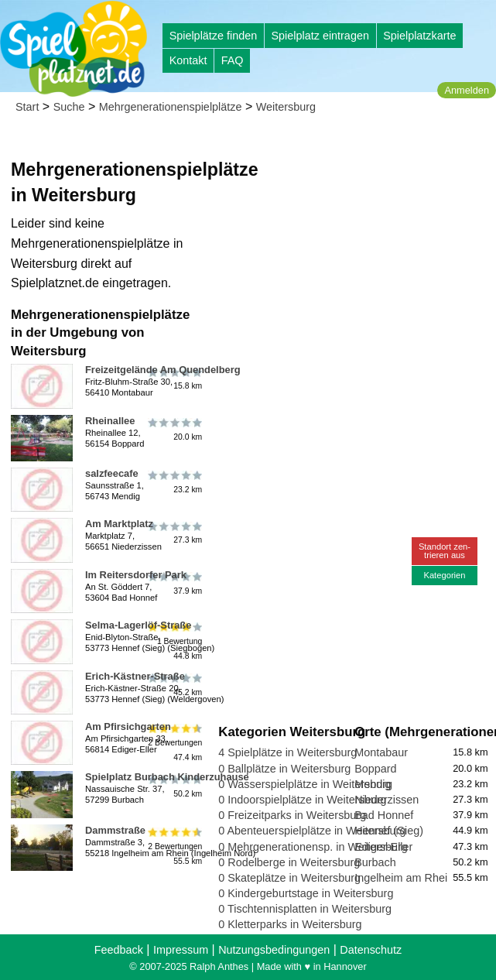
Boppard (375, 769)
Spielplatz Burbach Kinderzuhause (167, 777)
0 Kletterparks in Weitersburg (290, 924)
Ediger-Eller (383, 847)
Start (27, 107)
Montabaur (381, 752)
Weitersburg (286, 107)
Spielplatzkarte (419, 36)
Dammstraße (115, 830)
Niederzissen (387, 800)
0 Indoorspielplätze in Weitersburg (302, 800)
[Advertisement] (354, 232)
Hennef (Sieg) (389, 831)
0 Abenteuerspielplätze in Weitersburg (312, 831)
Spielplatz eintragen (320, 36)
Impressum (181, 950)
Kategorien (444, 575)
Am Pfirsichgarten (128, 726)
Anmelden (467, 90)
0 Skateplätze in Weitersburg (289, 878)
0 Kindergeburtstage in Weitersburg (306, 893)
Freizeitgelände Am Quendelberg (163, 370)
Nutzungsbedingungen (274, 950)
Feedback (119, 950)
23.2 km (174, 482)
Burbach (375, 862)
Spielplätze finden (214, 36)
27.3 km (174, 533)
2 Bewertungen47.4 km (174, 743)
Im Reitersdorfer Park (136, 575)
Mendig (373, 784)
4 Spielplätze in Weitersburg (287, 752)
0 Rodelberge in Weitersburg (289, 862)
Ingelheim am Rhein (404, 878)
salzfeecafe (112, 473)
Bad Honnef (384, 815)
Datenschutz (371, 950)
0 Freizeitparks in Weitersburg (292, 815)
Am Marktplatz (119, 524)
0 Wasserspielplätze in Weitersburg (305, 784)
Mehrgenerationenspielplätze (171, 107)
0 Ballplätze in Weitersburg (284, 769)
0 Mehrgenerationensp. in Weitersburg (313, 847)
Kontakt (188, 60)
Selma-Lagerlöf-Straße (138, 625)
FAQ (233, 60)
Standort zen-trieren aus (445, 551)
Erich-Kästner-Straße (135, 676)
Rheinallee (110, 421)
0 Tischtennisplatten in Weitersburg (305, 909)
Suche (69, 107)
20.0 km (174, 430)
